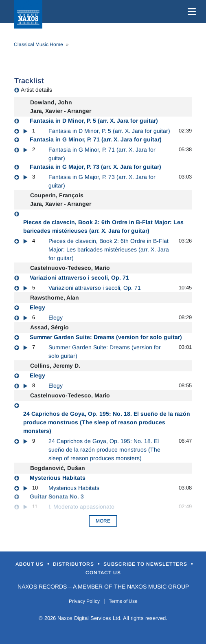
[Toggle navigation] (190, 11)
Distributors (74, 564)
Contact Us (103, 573)
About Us (30, 564)
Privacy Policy (84, 601)
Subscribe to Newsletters (146, 564)
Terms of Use (123, 601)
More (103, 521)
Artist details (36, 90)
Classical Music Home (38, 44)
